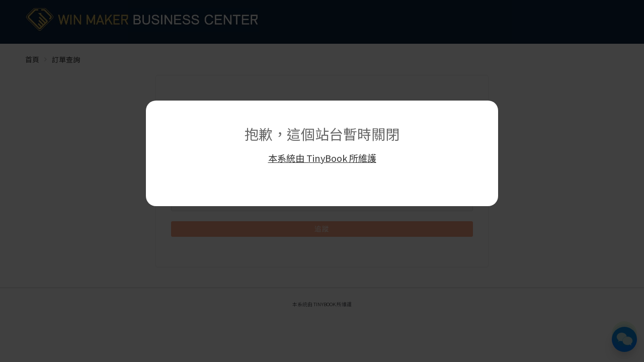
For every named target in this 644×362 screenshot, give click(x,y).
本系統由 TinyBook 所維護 (322, 158)
